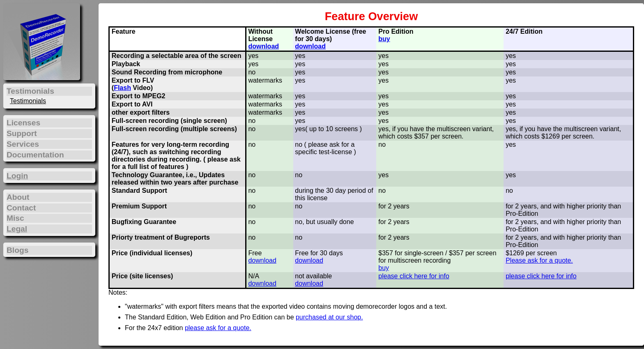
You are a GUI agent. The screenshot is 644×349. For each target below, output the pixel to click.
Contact (21, 208)
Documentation (35, 155)
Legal (17, 229)
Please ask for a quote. (539, 260)
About (18, 197)
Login (17, 176)
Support (22, 133)
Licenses (23, 123)
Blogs (17, 250)
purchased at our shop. (329, 317)
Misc (15, 218)
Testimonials (28, 101)
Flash (122, 88)
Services (23, 144)
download (263, 46)
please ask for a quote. (218, 328)
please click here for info (414, 276)
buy (384, 39)
